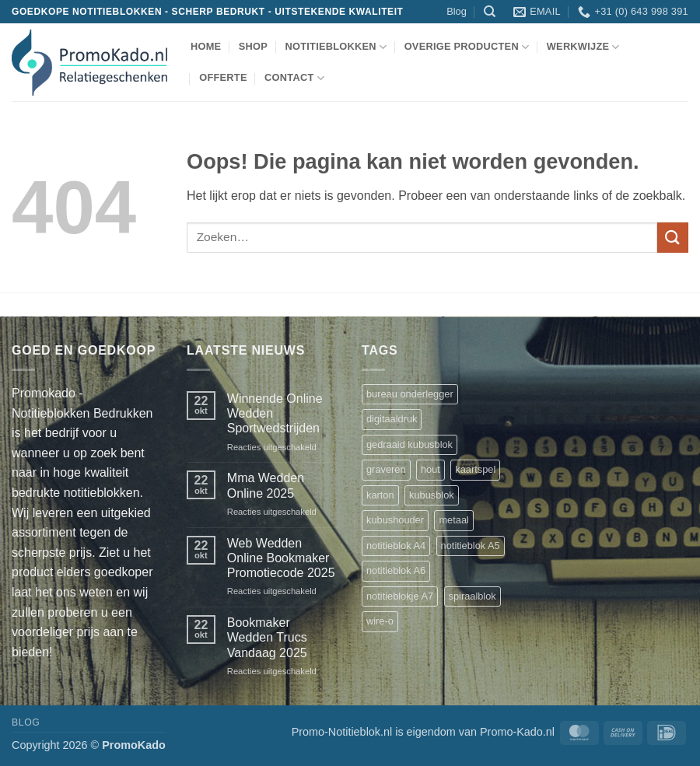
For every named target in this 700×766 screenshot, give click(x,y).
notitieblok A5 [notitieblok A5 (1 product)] (471, 546)
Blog (457, 11)
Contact (294, 78)
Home (206, 46)
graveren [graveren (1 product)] (386, 469)
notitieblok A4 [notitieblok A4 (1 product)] (396, 546)
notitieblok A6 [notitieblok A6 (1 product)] (396, 570)
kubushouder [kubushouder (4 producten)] (395, 520)
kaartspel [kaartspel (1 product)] (475, 469)
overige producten (467, 47)
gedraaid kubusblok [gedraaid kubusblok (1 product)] (409, 444)
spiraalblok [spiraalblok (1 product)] (472, 596)
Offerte (223, 77)
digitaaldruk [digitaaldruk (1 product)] (392, 419)
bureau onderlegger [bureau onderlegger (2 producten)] (410, 394)
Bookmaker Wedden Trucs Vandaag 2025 (267, 637)
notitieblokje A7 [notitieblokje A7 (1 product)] (400, 596)
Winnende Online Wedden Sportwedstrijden (275, 413)
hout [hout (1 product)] (430, 469)
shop (253, 46)
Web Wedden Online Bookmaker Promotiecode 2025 (281, 558)
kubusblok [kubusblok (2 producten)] (432, 495)
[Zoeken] (490, 12)
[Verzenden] (673, 238)
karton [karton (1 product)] (380, 495)
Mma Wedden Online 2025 (266, 485)
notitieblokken (336, 47)
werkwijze (583, 47)
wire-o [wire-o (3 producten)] (380, 621)
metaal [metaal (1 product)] (453, 520)
